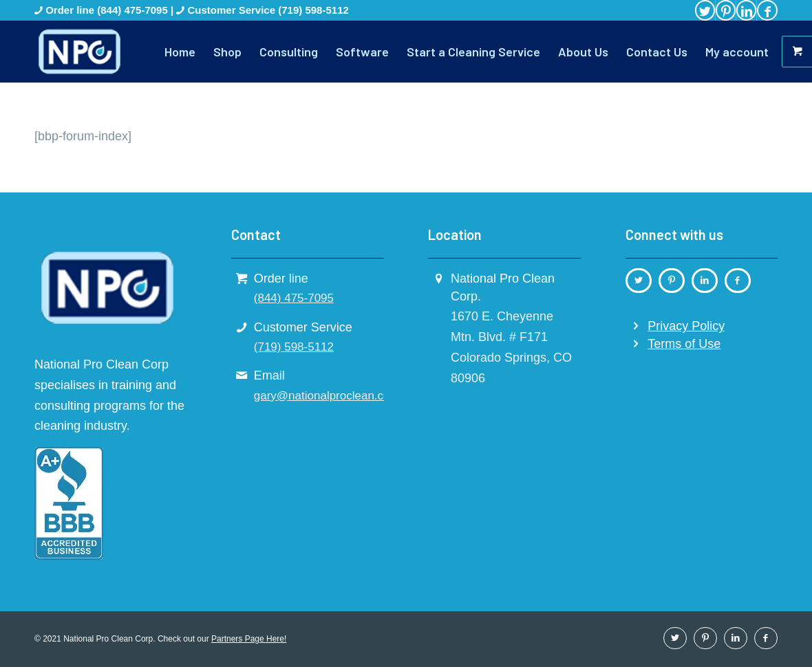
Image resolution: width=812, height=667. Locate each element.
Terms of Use (684, 344)
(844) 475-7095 (134, 10)
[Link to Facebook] (767, 10)
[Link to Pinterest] (726, 10)
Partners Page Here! (249, 639)
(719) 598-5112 (313, 10)
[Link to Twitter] (705, 10)
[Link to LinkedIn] (746, 10)
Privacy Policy (686, 326)
